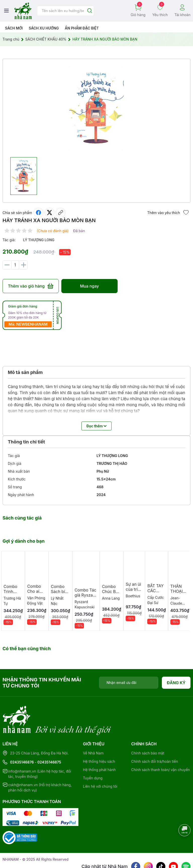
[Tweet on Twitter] (50, 213)
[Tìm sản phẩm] (65, 11)
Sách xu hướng (44, 28)
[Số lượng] (15, 265)
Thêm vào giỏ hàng (31, 286)
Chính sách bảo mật (148, 732)
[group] (96, 108)
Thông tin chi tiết (26, 442)
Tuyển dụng (93, 757)
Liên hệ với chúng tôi (100, 766)
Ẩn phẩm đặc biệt (82, 28)
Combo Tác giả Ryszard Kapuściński (86, 595)
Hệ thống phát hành (99, 749)
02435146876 (22, 741)
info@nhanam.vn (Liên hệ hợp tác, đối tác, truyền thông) (39, 753)
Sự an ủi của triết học (133, 589)
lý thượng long (39, 240)
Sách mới (14, 28)
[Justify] (90, 11)
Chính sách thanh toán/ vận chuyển (161, 749)
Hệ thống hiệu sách (99, 741)
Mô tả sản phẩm (25, 372)
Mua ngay (89, 286)
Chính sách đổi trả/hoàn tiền (155, 741)
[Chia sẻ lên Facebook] (38, 213)
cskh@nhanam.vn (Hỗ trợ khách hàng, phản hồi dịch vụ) (40, 767)
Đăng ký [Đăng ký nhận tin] (176, 683)
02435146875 (49, 741)
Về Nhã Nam (93, 732)
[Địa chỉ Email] (129, 683)
